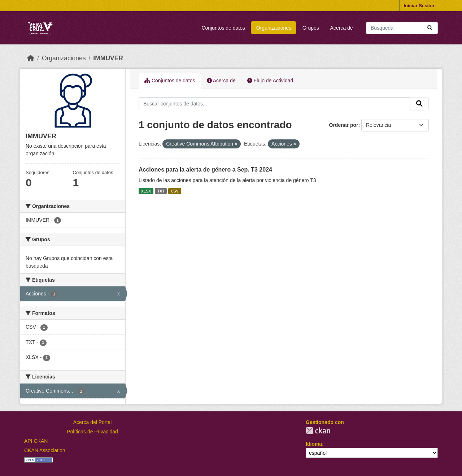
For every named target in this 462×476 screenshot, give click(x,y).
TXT (161, 191)
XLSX (146, 191)
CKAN (318, 431)
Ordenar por (344, 125)
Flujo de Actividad (270, 81)
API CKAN (36, 441)
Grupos (311, 28)
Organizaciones (274, 28)
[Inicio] (31, 58)
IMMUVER (108, 58)
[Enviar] (430, 28)
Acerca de (342, 28)
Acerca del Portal (93, 422)
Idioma (314, 444)
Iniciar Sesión (419, 6)
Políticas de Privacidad (92, 432)
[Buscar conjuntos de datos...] (402, 28)
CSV (175, 191)
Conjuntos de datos (223, 28)
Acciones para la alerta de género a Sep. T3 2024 (205, 170)
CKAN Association (45, 450)
